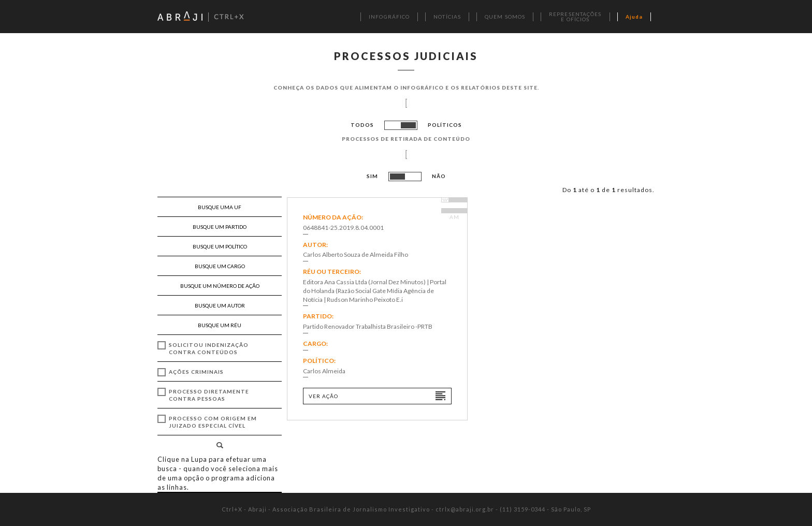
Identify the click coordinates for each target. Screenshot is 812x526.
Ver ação (323, 396)
